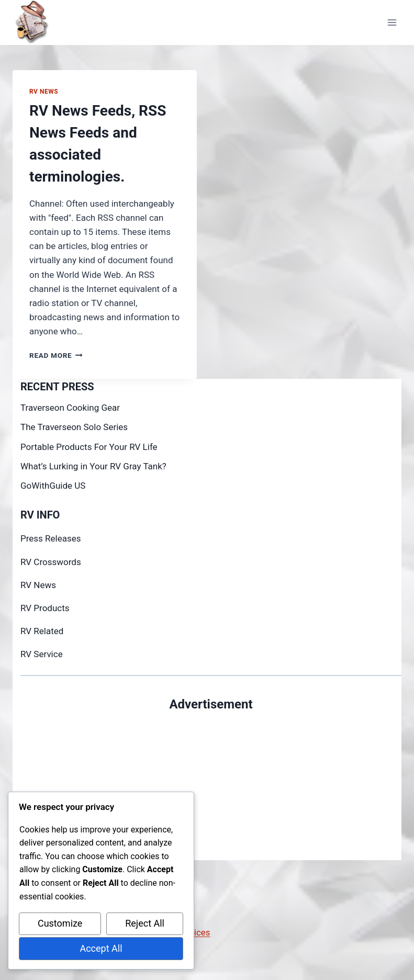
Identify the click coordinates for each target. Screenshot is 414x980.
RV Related (42, 631)
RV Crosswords (51, 562)
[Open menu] (392, 22)
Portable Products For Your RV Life (89, 447)
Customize (60, 923)
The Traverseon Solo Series (74, 427)
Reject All (145, 923)
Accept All (101, 948)
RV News (44, 92)
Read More (56, 355)
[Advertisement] (211, 787)
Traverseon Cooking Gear (70, 408)
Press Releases (51, 538)
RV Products (45, 608)
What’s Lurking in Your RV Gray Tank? (93, 466)
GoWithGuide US (53, 486)
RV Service (42, 654)
